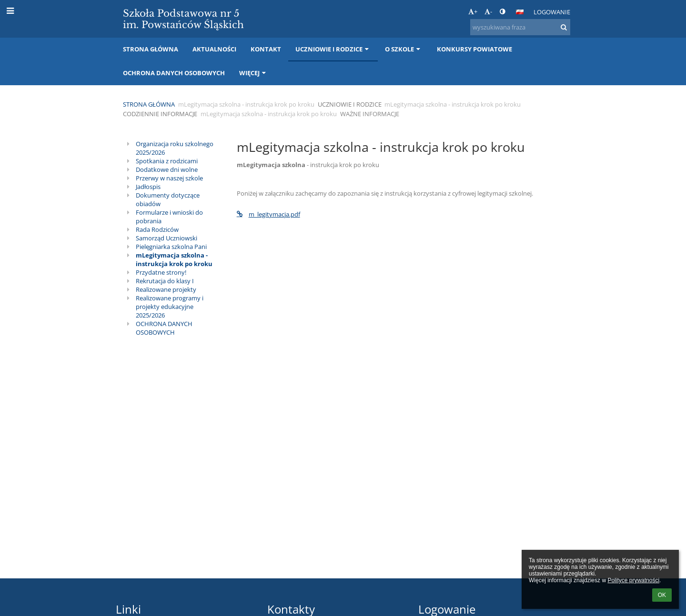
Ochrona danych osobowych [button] (174, 73)
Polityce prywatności (633, 580)
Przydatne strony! (161, 272)
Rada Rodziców (157, 229)
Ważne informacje (370, 114)
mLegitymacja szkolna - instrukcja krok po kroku (174, 259)
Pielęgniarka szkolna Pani (171, 247)
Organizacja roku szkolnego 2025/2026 (175, 148)
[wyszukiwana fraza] (520, 27)
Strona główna (149, 104)
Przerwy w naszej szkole (169, 178)
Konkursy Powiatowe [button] (474, 49)
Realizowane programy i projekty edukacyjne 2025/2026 (170, 307)
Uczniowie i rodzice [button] (333, 49)
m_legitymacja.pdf (268, 214)
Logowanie (552, 12)
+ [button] (473, 11)
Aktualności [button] (214, 49)
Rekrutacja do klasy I (165, 281)
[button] (520, 12)
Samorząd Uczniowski (166, 238)
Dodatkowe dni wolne (167, 169)
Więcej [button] (253, 73)
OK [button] (662, 595)
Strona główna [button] (151, 49)
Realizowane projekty (166, 289)
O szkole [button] (404, 49)
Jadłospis (148, 187)
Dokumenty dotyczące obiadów (168, 199)
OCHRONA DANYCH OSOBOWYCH (164, 328)
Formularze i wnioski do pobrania (169, 217)
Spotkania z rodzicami (167, 161)
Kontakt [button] (266, 49)
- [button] (488, 11)
